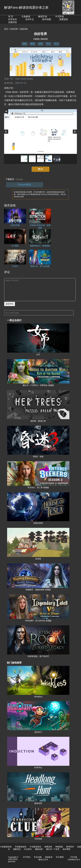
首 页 (11, 16)
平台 (48, 44)
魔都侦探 (39, 849)
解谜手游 (43, 16)
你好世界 (14, 29)
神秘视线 (59, 847)
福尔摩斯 (66, 849)
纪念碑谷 (28, 849)
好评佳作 (13, 19)
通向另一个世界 (53, 849)
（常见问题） (19, 179)
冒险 (25, 44)
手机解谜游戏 (21, 847)
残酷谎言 (17, 849)
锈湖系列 (70, 847)
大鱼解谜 (26, 16)
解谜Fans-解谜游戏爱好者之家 (26, 7)
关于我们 (27, 857)
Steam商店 (25, 185)
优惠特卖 (13, 22)
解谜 (33, 44)
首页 (6, 29)
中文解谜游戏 (35, 847)
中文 (56, 44)
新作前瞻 (47, 19)
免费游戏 (63, 19)
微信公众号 (43, 860)
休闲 (40, 44)
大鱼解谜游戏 (6, 847)
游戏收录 (49, 857)
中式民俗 (60, 16)
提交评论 (10, 304)
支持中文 (30, 19)
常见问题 (38, 857)
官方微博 (60, 857)
